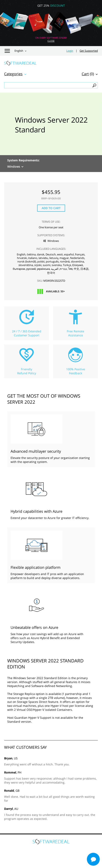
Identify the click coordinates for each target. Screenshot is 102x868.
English (19, 51)
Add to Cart (51, 208)
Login (70, 51)
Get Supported (89, 51)
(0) (88, 74)
